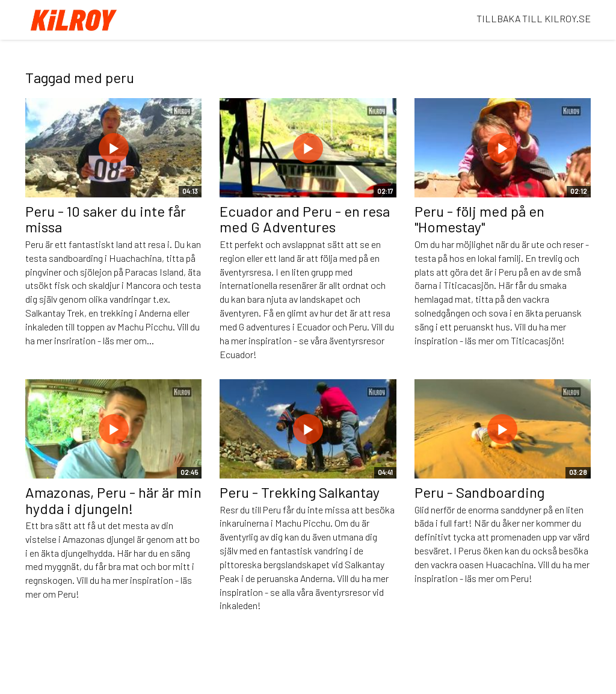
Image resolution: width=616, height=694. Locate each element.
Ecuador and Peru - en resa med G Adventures (305, 219)
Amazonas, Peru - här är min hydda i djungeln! (113, 500)
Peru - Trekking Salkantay (300, 492)
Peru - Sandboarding (479, 492)
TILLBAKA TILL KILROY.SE (534, 18)
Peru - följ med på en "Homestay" (479, 219)
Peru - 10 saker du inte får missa (106, 219)
